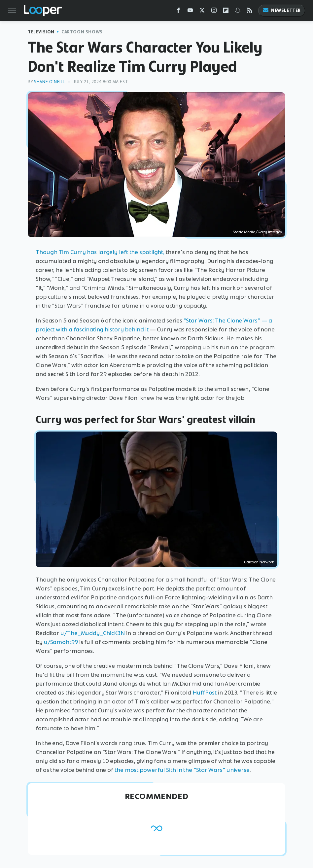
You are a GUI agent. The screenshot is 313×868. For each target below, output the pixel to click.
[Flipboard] (226, 12)
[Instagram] (214, 12)
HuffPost (205, 693)
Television (41, 32)
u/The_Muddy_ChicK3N (93, 633)
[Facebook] (178, 12)
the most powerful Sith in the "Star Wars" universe (182, 770)
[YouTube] (190, 12)
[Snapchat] (238, 12)
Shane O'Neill (50, 82)
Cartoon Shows (82, 32)
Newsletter (282, 10)
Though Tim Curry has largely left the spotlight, (100, 252)
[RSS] (250, 12)
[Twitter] (202, 12)
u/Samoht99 (61, 642)
